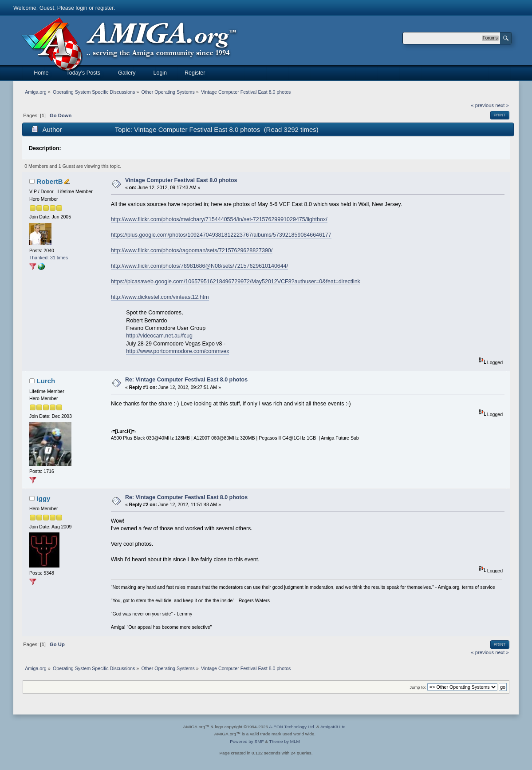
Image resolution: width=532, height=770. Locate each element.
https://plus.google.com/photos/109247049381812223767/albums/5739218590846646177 (221, 235)
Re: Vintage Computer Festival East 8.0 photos (186, 380)
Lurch (46, 381)
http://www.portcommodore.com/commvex (177, 351)
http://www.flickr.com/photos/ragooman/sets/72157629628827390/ (192, 250)
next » (502, 105)
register (104, 8)
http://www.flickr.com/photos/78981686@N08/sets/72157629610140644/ (199, 266)
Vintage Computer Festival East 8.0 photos (181, 180)
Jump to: (418, 687)
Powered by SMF (247, 741)
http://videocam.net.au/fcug (159, 336)
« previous (482, 105)
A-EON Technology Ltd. (292, 727)
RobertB (50, 181)
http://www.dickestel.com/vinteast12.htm (160, 297)
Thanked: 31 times (49, 258)
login (81, 8)
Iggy (44, 498)
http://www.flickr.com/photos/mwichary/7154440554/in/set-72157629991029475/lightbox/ (219, 219)
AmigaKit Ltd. (333, 727)
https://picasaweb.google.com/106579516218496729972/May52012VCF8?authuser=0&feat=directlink (236, 282)
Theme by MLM (285, 741)
